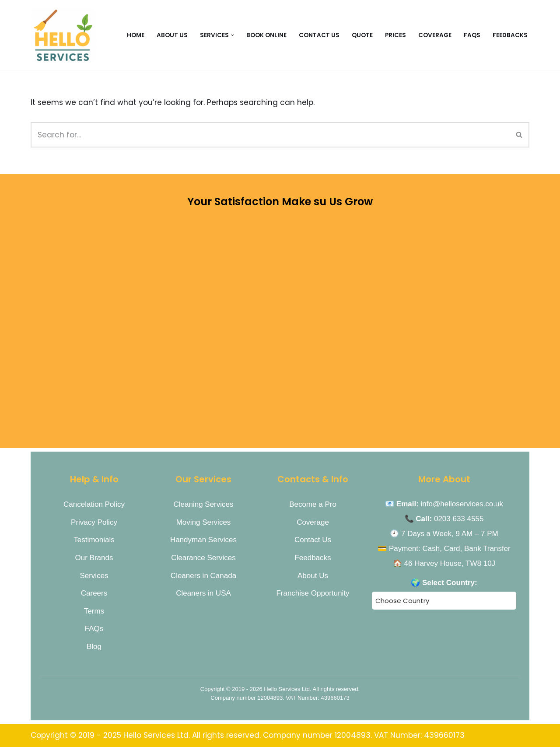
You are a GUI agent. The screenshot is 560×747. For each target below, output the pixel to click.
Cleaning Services (203, 504)
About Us (172, 35)
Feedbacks (510, 35)
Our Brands (94, 558)
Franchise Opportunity (313, 593)
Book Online (266, 35)
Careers (94, 593)
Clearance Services (203, 558)
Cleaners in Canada (203, 576)
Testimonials (94, 540)
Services (94, 576)
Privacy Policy (94, 522)
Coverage (435, 35)
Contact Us (313, 540)
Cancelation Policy (94, 504)
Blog (94, 647)
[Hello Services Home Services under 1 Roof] (63, 35)
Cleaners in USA (203, 593)
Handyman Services (203, 540)
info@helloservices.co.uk (462, 504)
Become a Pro (313, 504)
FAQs (472, 35)
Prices (395, 35)
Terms (94, 611)
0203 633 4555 (459, 519)
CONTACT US (319, 35)
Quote (362, 35)
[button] (233, 35)
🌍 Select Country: (444, 583)
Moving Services (204, 522)
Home (136, 35)
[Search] (270, 135)
